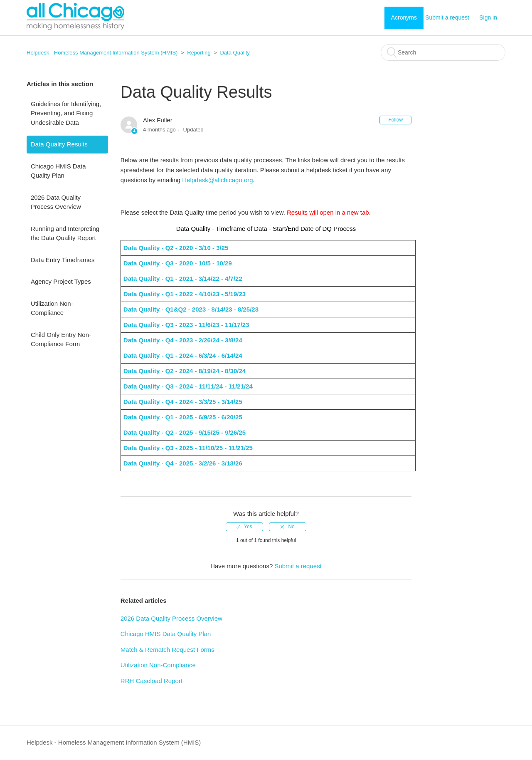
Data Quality (235, 53)
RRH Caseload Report (151, 681)
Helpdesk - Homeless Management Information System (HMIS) (102, 53)
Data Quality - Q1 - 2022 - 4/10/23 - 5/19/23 (185, 294)
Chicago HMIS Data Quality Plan (58, 171)
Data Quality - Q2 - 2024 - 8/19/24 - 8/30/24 (185, 371)
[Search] (443, 52)
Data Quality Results (59, 144)
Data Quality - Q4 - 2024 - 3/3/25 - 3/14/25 (184, 402)
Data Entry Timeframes (63, 260)
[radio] (244, 527)
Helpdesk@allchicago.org (217, 180)
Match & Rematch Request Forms (167, 650)
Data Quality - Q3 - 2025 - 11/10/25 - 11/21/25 (189, 448)
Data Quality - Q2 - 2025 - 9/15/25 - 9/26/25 (185, 432)
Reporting (199, 53)
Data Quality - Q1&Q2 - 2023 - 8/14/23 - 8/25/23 (192, 309)
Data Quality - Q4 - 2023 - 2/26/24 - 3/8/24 (184, 340)
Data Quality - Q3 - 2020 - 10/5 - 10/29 (178, 263)
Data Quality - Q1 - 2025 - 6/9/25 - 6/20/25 (184, 417)
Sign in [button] (488, 17)
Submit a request (447, 17)
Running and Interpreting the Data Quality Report (65, 233)
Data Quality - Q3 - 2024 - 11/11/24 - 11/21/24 (189, 386)
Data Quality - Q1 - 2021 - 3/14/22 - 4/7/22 (183, 279)
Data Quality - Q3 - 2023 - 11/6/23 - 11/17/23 (187, 325)
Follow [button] (395, 120)
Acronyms (404, 17)
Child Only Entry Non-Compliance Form (61, 339)
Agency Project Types (61, 281)
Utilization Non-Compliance (52, 308)
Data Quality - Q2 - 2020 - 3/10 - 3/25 (176, 248)
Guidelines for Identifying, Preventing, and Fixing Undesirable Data (66, 113)
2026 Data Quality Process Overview (56, 202)
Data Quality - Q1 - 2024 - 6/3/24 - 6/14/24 (184, 355)
